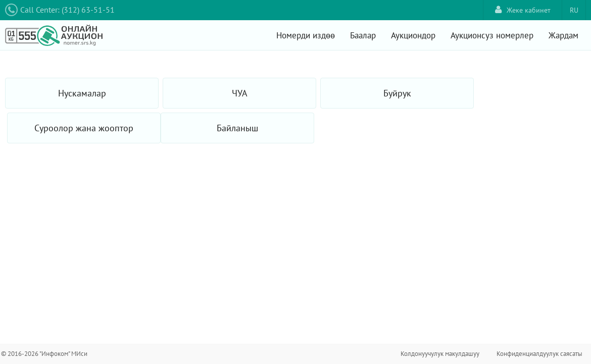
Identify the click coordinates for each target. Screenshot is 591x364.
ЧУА (240, 93)
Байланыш (237, 128)
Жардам (563, 35)
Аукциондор (413, 35)
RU (574, 10)
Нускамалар (82, 93)
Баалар (363, 35)
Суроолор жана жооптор (84, 128)
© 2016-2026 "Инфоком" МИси (44, 354)
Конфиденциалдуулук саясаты (539, 354)
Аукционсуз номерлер (492, 35)
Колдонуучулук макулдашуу (440, 354)
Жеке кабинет (523, 10)
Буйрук (397, 93)
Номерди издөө (306, 35)
